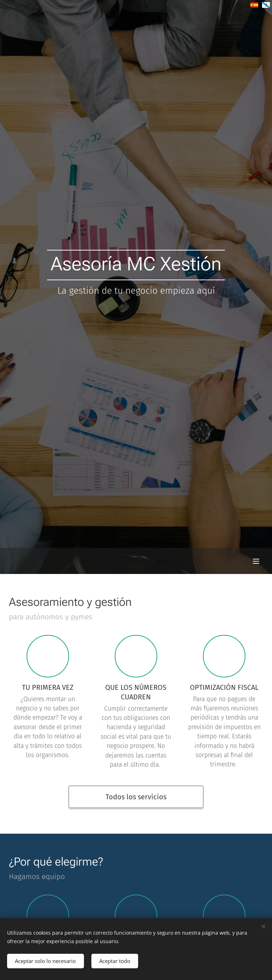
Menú (256, 561)
